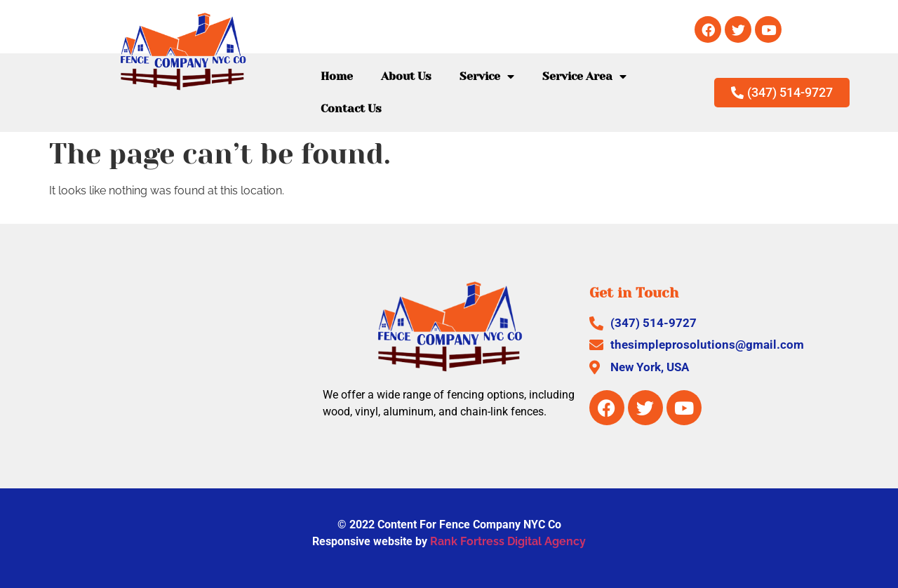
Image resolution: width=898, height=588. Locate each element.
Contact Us (351, 108)
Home (337, 76)
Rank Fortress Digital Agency (508, 541)
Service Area (584, 76)
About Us (406, 76)
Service (487, 76)
